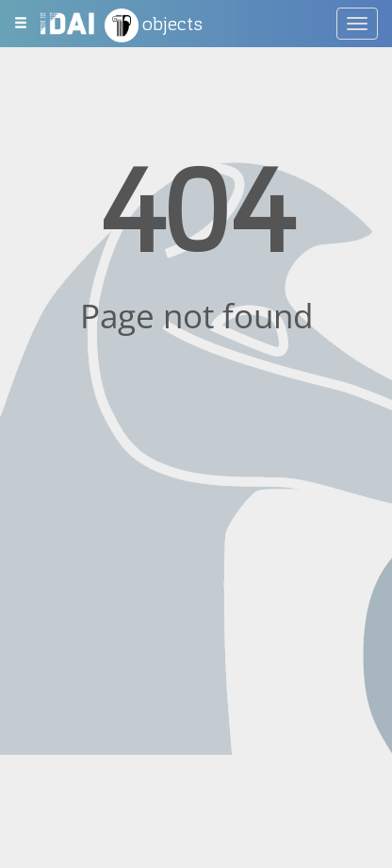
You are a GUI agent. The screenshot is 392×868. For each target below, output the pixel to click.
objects (154, 25)
